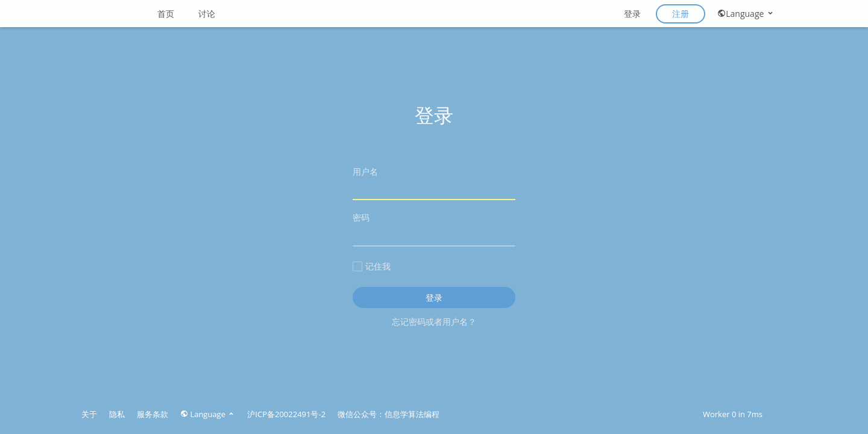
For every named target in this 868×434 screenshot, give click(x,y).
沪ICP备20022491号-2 (286, 414)
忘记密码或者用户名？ (434, 322)
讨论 (207, 14)
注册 (681, 14)
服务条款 (153, 414)
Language (746, 14)
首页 (166, 14)
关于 (89, 414)
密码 (434, 229)
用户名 (434, 183)
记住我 (372, 266)
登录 (632, 14)
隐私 (117, 414)
